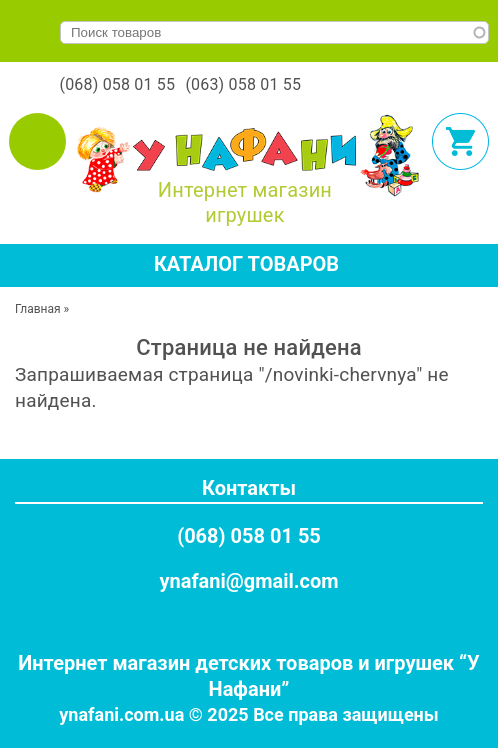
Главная (38, 309)
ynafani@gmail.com (248, 581)
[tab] (249, 265)
